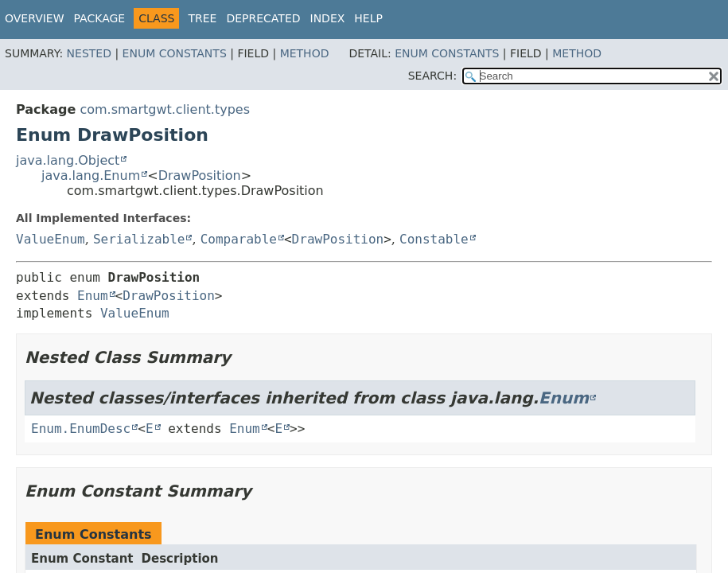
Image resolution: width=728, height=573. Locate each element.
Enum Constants (175, 53)
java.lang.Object (68, 160)
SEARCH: (432, 76)
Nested (89, 53)
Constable (434, 239)
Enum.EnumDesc (81, 429)
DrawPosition (200, 175)
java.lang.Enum (91, 175)
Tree (202, 18)
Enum (93, 296)
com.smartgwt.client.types (165, 109)
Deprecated (263, 18)
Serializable (139, 239)
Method (305, 53)
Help (368, 18)
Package (100, 18)
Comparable (239, 239)
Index (328, 18)
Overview (35, 18)
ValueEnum (51, 239)
